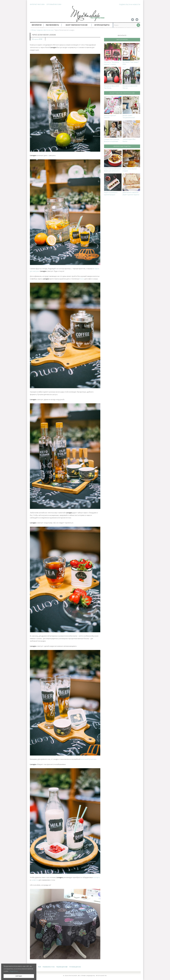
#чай (39, 967)
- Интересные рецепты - (122, 146)
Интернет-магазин (37, 4)
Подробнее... (14, 971)
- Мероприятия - (122, 40)
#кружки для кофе (62, 967)
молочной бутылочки (88, 759)
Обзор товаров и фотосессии (76, 25)
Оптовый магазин (54, 4)
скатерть (96, 877)
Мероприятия (37, 25)
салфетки (35, 880)
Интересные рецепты (102, 25)
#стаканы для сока (75, 967)
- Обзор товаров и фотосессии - (122, 93)
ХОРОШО (19, 976)
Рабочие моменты (52, 25)
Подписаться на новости (130, 4)
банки (82, 279)
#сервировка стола (49, 967)
